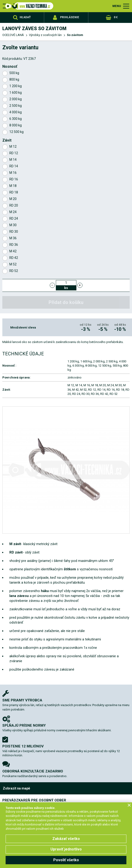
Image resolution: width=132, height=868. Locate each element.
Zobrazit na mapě (16, 788)
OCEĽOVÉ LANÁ (13, 35)
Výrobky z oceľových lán (45, 35)
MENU (117, 6)
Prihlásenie (70, 17)
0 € (116, 17)
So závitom (75, 35)
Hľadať (25, 17)
